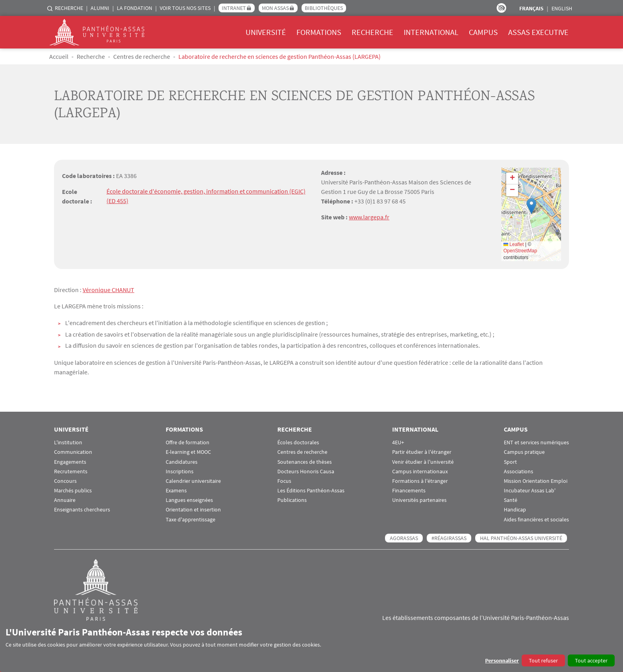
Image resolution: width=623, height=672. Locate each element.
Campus (483, 32)
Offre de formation (188, 442)
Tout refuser (543, 660)
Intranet (234, 8)
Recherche (69, 8)
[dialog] (311, 646)
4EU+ (398, 442)
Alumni (100, 8)
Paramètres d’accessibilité (501, 8)
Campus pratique (524, 452)
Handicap (515, 510)
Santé (511, 500)
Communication (73, 452)
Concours (65, 481)
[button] (531, 206)
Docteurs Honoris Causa (306, 471)
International (431, 32)
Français (531, 8)
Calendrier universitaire (193, 481)
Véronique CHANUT (108, 290)
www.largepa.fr (369, 217)
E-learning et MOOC (188, 452)
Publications (292, 500)
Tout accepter (591, 660)
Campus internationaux (420, 471)
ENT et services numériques (536, 442)
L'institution (68, 442)
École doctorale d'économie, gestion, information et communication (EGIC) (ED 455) (206, 196)
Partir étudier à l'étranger (422, 452)
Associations (519, 471)
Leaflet (514, 244)
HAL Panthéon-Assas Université (521, 538)
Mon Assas (275, 8)
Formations (319, 32)
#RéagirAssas (449, 538)
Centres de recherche (142, 56)
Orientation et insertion (193, 510)
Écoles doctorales (298, 442)
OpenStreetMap (520, 251)
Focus (284, 481)
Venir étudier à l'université (423, 462)
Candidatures (182, 462)
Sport (510, 462)
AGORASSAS (404, 538)
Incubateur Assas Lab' (530, 490)
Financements (409, 490)
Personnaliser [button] (502, 660)
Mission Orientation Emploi (536, 481)
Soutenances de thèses (305, 462)
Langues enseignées (189, 500)
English (562, 8)
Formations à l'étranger (420, 481)
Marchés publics (73, 490)
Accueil (59, 56)
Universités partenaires (419, 500)
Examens (176, 490)
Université (266, 32)
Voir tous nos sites (185, 8)
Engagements (70, 462)
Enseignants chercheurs (82, 510)
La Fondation (134, 8)
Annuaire (65, 500)
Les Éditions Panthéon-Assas (311, 490)
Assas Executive (538, 32)
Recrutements (71, 471)
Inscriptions (180, 471)
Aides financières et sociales (536, 519)
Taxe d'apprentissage (191, 519)
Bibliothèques (324, 8)
